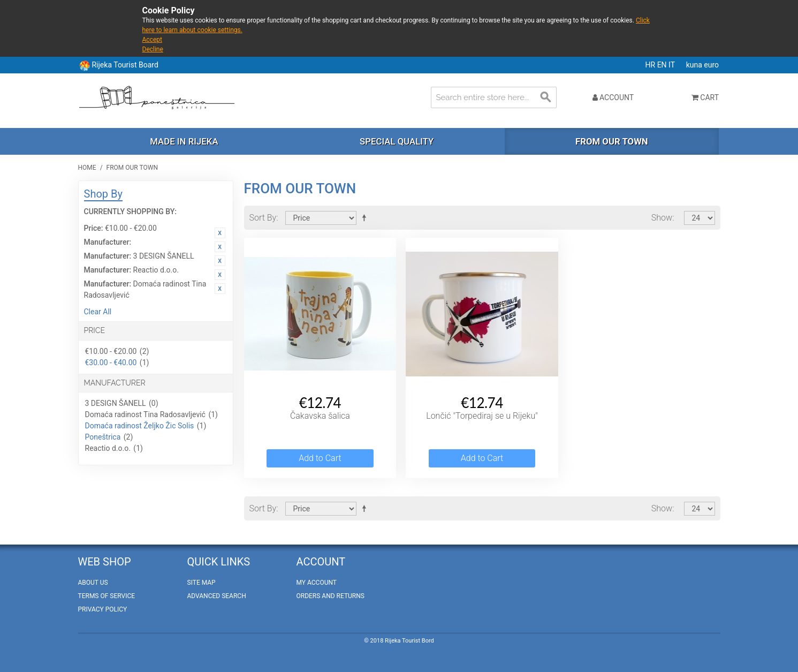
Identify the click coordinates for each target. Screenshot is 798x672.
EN (663, 65)
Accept (152, 40)
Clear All (98, 312)
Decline (153, 49)
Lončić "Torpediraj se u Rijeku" (482, 416)
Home (87, 168)
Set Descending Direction (366, 217)
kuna (695, 65)
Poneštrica (103, 437)
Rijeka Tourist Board (125, 65)
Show (662, 218)
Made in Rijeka (184, 141)
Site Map (202, 583)
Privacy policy (103, 609)
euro (711, 65)
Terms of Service (107, 596)
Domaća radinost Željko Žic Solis (140, 426)
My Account (317, 583)
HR (651, 65)
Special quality (397, 141)
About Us (93, 583)
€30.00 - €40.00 (111, 363)
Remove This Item (220, 233)
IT (672, 65)
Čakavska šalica (320, 416)
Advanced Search (217, 596)
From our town (612, 141)
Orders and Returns (330, 596)
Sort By (263, 218)
